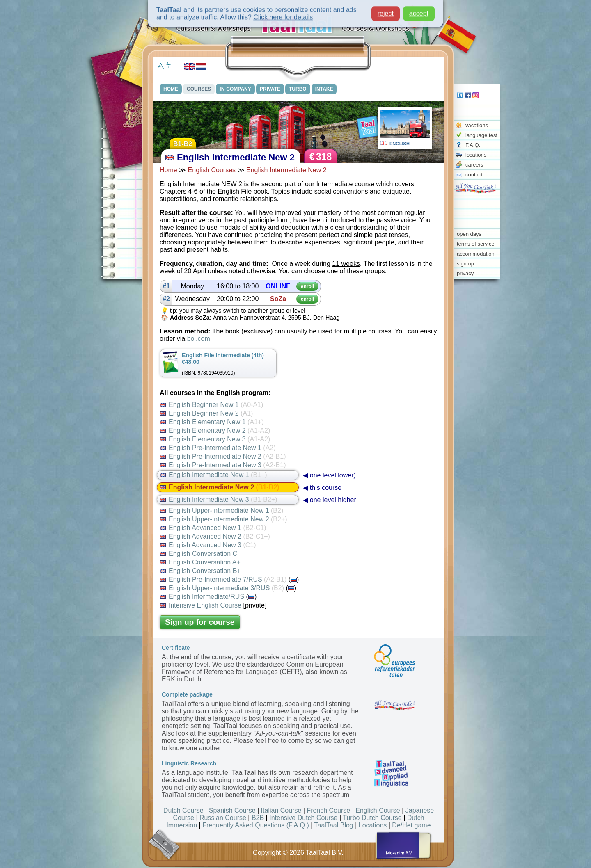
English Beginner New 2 (206, 413)
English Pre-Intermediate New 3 (223, 465)
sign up (465, 264)
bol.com (199, 339)
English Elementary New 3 (215, 439)
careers (474, 165)
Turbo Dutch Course (372, 818)
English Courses (212, 170)
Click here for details (283, 15)
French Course (328, 810)
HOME (171, 89)
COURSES (199, 89)
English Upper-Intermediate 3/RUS (222, 588)
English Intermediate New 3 (219, 499)
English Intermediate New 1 (213, 475)
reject (386, 11)
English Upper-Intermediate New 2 (223, 519)
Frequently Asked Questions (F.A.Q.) (256, 825)
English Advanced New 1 (213, 528)
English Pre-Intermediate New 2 (223, 456)
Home (168, 170)
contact (474, 175)
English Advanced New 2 (215, 536)
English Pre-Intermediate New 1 (218, 448)
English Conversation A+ (200, 562)
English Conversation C (198, 554)
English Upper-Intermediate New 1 (221, 511)
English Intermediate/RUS (202, 597)
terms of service (476, 244)
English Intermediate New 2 (286, 170)
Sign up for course (200, 622)
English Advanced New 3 (208, 545)
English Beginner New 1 (211, 405)
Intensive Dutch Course (303, 818)
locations (476, 155)
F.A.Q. (473, 145)
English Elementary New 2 (215, 431)
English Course (378, 810)
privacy (465, 273)
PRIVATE (270, 89)
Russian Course (223, 818)
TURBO (298, 89)
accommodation (476, 254)
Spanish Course (232, 810)
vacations (477, 125)
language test (481, 135)
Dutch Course (183, 810)
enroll (308, 286)
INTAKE (324, 89)
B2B (258, 818)
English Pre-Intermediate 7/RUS (223, 579)
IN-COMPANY (235, 89)
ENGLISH (400, 144)
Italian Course (281, 810)
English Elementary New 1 (212, 422)
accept (419, 11)
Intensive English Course (200, 605)
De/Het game (411, 825)
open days (469, 234)
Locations (373, 825)
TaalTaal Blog (334, 825)
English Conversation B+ (200, 571)
